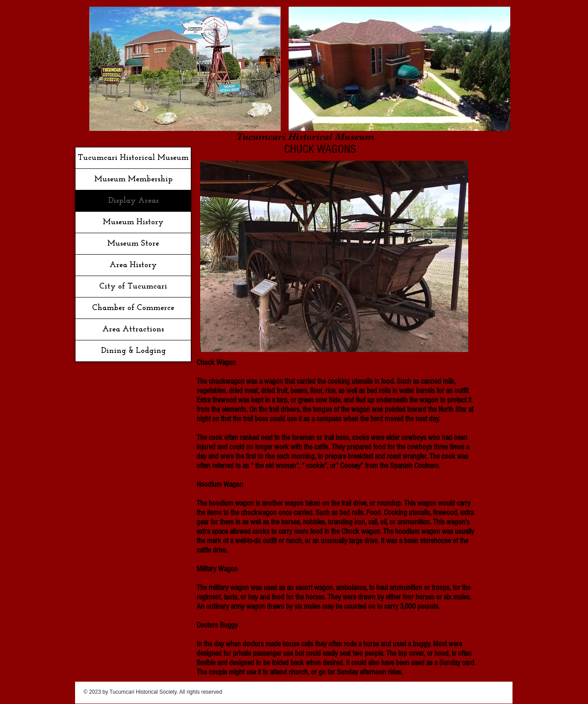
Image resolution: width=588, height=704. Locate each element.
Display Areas (133, 201)
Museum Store (133, 244)
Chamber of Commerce (133, 308)
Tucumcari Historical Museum (133, 158)
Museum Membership (133, 179)
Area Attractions (133, 329)
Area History (133, 265)
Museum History (133, 222)
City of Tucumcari (133, 287)
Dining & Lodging (133, 351)
